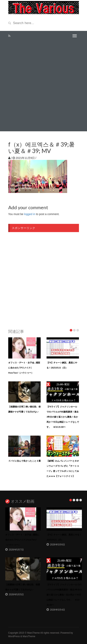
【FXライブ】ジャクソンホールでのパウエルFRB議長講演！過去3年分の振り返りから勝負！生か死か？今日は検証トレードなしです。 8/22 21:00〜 (63, 417)
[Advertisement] (43, 86)
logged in (30, 214)
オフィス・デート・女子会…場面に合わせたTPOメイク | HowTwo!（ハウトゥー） (24, 368)
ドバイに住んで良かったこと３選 (24, 461)
